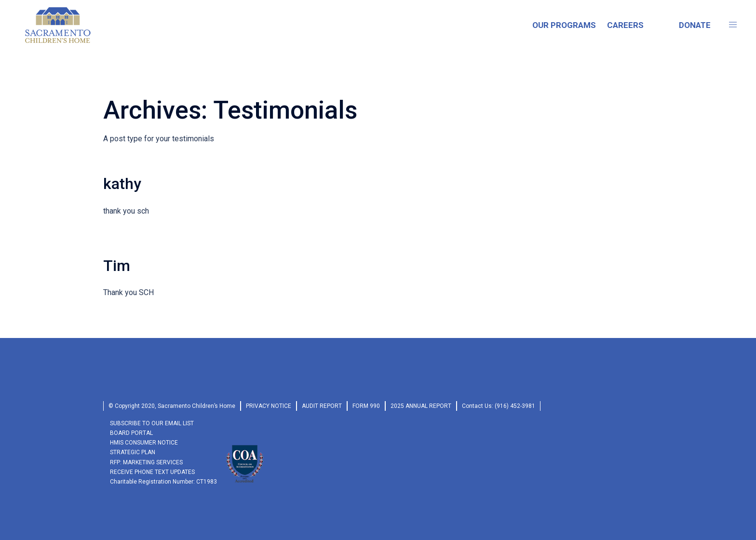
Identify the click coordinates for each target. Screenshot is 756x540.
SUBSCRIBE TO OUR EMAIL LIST (152, 423)
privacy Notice (269, 406)
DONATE (695, 25)
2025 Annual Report (421, 406)
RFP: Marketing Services (146, 462)
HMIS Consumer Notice (144, 443)
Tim (117, 266)
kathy (122, 184)
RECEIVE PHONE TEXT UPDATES (152, 472)
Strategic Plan (133, 452)
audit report (322, 406)
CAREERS (625, 25)
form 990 (366, 406)
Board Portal (131, 433)
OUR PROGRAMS (564, 25)
